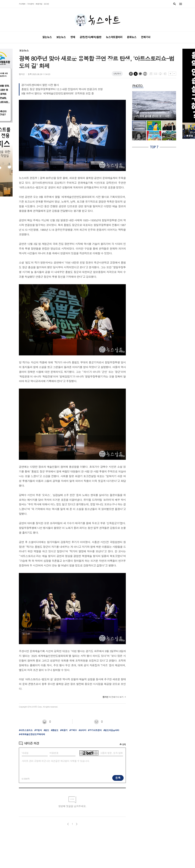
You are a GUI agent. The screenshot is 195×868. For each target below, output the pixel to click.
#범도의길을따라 (111, 730)
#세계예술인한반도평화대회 (32, 734)
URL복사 (117, 73)
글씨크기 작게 (174, 74)
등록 (118, 778)
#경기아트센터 (95, 730)
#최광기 (64, 730)
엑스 (136, 74)
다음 (77, 824)
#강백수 (73, 730)
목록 (151, 74)
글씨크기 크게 (170, 74)
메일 (156, 74)
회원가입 (39, 4)
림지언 (22, 74)
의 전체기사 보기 (113, 697)
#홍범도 (54, 730)
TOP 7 (154, 147)
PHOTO (137, 86)
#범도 (46, 730)
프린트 (160, 74)
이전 (68, 824)
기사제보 (22, 4)
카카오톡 (140, 74)
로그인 (46, 4)
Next (172, 106)
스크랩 (165, 74)
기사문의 (30, 4)
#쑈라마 (82, 730)
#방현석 (38, 730)
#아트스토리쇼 (26, 730)
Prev (136, 106)
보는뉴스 (24, 51)
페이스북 (131, 74)
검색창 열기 (175, 4)
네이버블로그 (145, 74)
